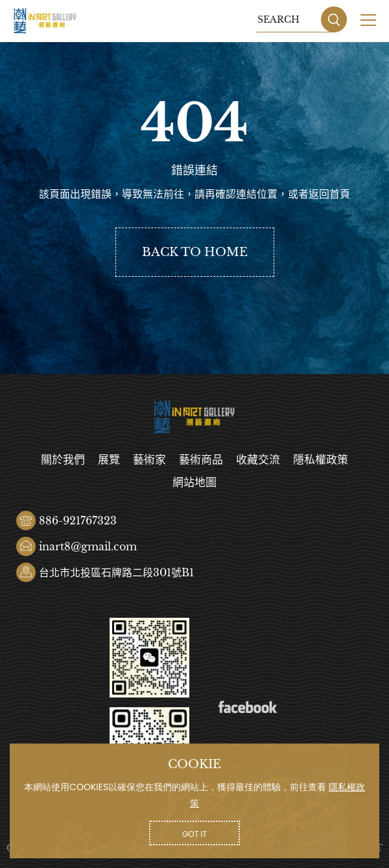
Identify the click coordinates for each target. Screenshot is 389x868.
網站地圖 (194, 483)
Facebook (248, 707)
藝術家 (149, 460)
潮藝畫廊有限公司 (45, 21)
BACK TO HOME (195, 252)
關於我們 (63, 460)
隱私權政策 (321, 460)
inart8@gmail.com (88, 546)
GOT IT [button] (194, 834)
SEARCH (334, 19)
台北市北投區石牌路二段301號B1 (116, 572)
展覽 (109, 460)
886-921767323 (78, 521)
